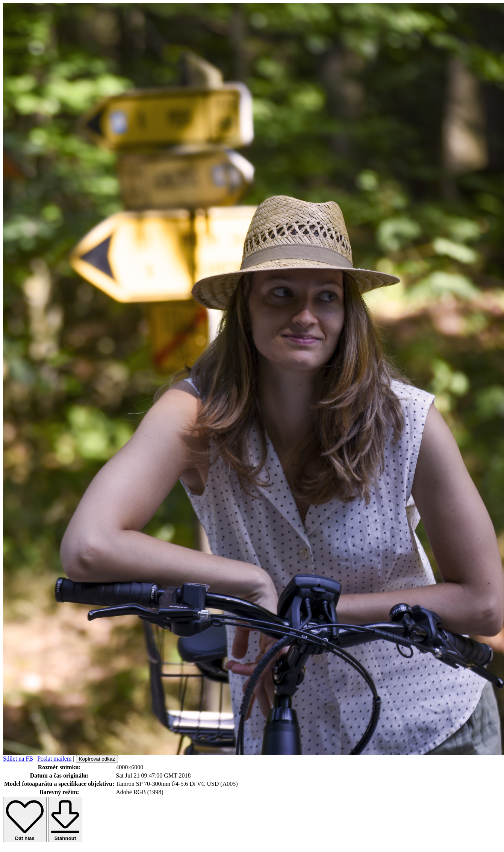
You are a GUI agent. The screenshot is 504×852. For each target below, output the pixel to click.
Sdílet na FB (18, 759)
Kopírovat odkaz (97, 759)
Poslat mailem (54, 759)
